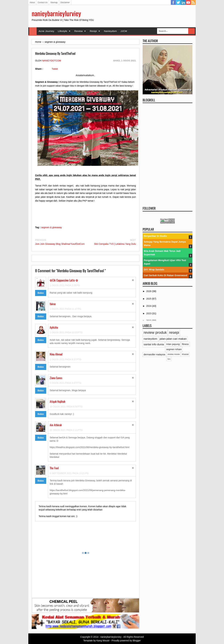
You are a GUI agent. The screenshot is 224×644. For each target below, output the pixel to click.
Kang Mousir (103, 641)
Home (33, 31)
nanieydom (150, 339)
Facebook (173, 2)
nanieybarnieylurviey (56, 13)
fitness (185, 344)
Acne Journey (46, 31)
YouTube (188, 2)
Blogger (137, 641)
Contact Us (42, 2)
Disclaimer (65, 2)
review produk (155, 333)
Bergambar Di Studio (155, 236)
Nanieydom (110, 31)
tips (169, 359)
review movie (174, 354)
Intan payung (173, 344)
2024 (149, 306)
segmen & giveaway (51, 227)
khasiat (185, 354)
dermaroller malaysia (154, 354)
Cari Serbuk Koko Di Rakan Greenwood (166, 275)
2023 (149, 313)
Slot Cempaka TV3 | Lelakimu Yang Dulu (115, 244)
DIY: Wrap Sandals (154, 270)
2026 (149, 291)
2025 (149, 299)
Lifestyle (62, 31)
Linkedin (183, 2)
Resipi (93, 31)
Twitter (178, 2)
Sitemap (54, 2)
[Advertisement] (168, 154)
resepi (174, 333)
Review (78, 31)
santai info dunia (154, 344)
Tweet (55, 69)
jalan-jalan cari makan (173, 339)
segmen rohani (174, 349)
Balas (41, 293)
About (32, 2)
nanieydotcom (52, 61)
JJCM (124, 31)
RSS (193, 2)
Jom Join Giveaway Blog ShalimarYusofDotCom (60, 244)
